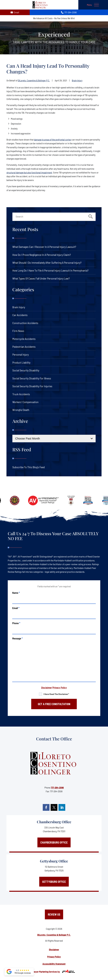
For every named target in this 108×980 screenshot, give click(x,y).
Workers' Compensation (25, 402)
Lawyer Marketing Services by (54, 971)
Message (17, 638)
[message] (54, 661)
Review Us (54, 914)
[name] (54, 599)
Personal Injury (21, 354)
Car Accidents (20, 315)
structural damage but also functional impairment (29, 172)
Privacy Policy (60, 687)
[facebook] (46, 807)
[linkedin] (62, 807)
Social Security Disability (26, 370)
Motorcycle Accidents (24, 339)
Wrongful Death (21, 410)
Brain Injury (77, 80)
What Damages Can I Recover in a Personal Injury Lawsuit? (44, 247)
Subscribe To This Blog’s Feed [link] (29, 467)
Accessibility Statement (54, 964)
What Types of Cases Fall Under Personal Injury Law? (41, 278)
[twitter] (54, 807)
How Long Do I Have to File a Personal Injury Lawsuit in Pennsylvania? (50, 270)
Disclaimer (47, 687)
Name (16, 593)
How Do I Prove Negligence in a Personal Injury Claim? (42, 255)
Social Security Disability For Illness (32, 378)
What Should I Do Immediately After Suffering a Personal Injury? (47, 263)
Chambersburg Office (54, 822)
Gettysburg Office (54, 861)
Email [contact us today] (15, 12)
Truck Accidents (21, 394)
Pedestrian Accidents (24, 347)
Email (16, 608)
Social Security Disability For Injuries (32, 386)
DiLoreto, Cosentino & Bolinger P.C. (34, 80)
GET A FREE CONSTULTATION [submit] (54, 704)
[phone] (54, 630)
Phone (16, 623)
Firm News (18, 331)
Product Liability (21, 362)
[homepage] (54, 763)
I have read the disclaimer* (56, 694)
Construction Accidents (25, 323)
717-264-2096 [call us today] (69, 12)
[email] (54, 614)
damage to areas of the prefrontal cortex (53, 140)
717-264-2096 (57, 788)
